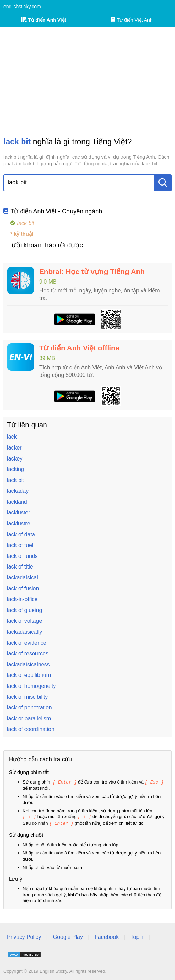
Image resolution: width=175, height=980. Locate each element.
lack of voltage (24, 621)
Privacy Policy (24, 936)
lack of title (20, 567)
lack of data (21, 534)
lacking (15, 469)
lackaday (18, 491)
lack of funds (22, 556)
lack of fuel (20, 545)
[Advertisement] (87, 82)
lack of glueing (24, 610)
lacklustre (19, 523)
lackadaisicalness (28, 664)
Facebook (107, 936)
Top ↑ (137, 936)
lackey (15, 459)
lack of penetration (29, 708)
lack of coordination (31, 729)
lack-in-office (22, 599)
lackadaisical (23, 578)
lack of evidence (27, 643)
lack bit (15, 480)
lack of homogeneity (31, 686)
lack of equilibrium (29, 675)
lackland (17, 502)
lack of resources (28, 653)
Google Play (68, 936)
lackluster (19, 512)
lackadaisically (24, 632)
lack (12, 437)
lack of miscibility (27, 697)
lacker (14, 448)
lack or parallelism (29, 719)
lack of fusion (23, 589)
